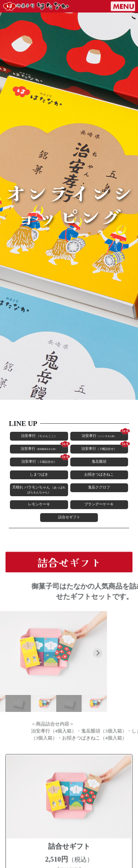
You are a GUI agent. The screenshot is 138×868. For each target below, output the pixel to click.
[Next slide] (79, 653)
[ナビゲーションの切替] (123, 6)
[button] (25, 703)
